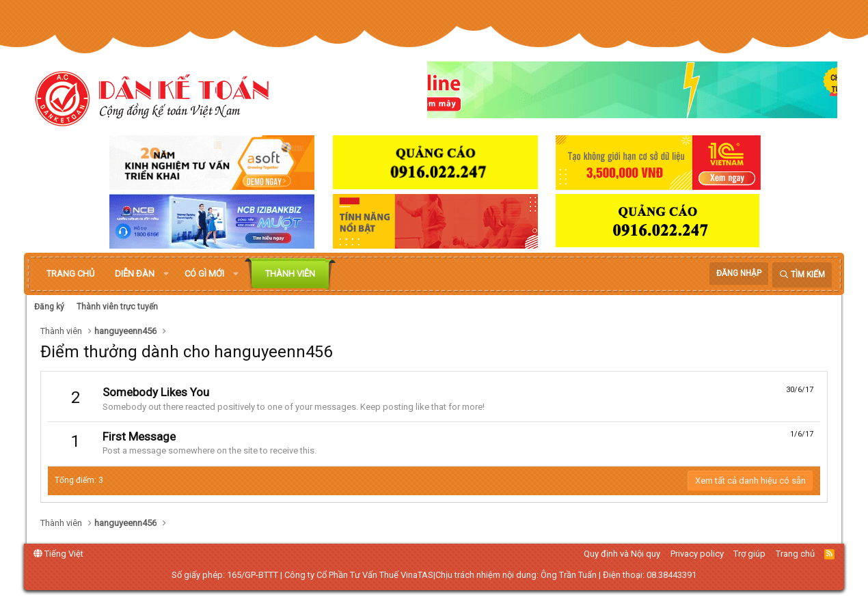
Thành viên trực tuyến (117, 307)
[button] (166, 274)
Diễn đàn (135, 274)
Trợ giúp (749, 554)
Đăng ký (49, 307)
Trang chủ (70, 274)
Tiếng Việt (58, 554)
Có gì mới (204, 274)
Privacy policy (697, 554)
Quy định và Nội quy (622, 554)
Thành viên (290, 274)
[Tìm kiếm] (802, 275)
